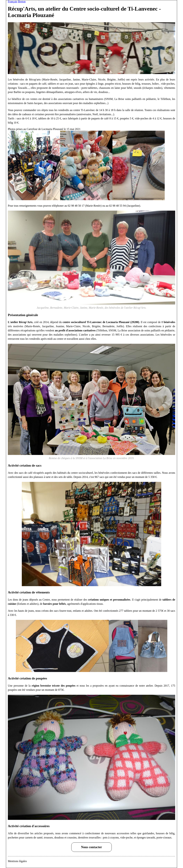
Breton (22, 1)
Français (13, 1)
